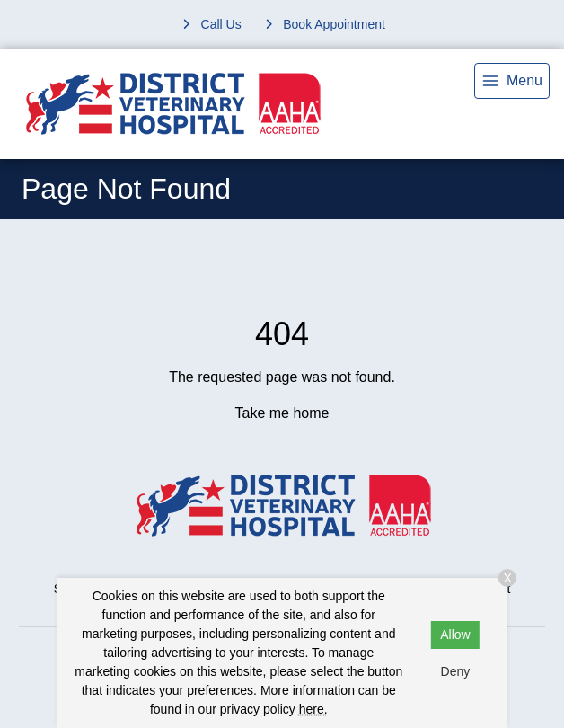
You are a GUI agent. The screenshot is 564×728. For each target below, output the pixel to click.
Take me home (282, 413)
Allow (455, 635)
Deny (456, 671)
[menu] (512, 81)
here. (313, 709)
